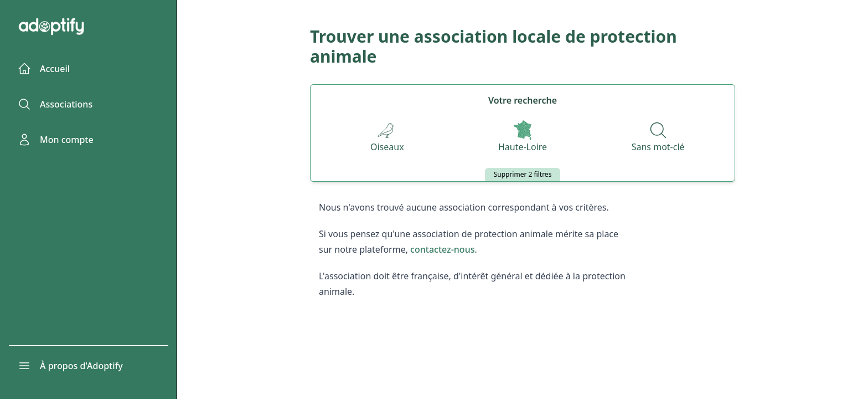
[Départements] (523, 137)
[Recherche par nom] (658, 137)
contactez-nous (442, 249)
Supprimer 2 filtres (523, 174)
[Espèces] (387, 137)
